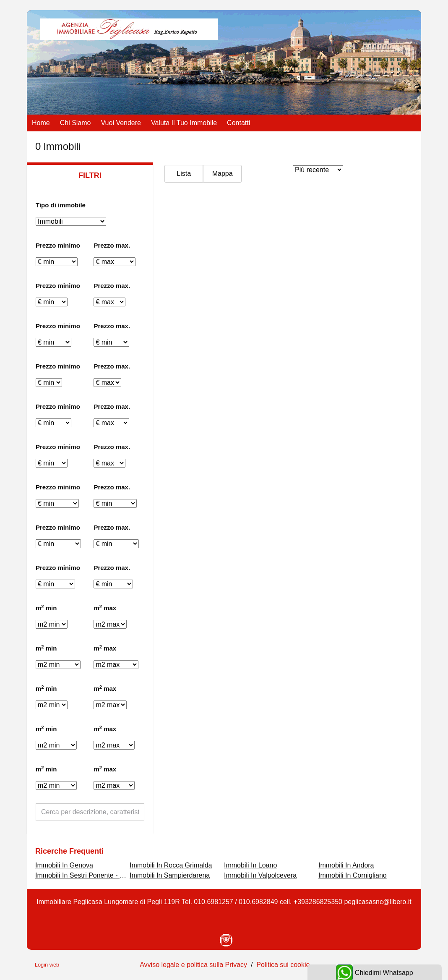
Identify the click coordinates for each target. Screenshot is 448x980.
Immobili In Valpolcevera (260, 875)
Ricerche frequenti (69, 851)
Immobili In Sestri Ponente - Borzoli (88, 875)
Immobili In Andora (346, 865)
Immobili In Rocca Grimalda (171, 865)
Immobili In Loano (250, 865)
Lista (184, 174)
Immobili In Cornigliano (353, 875)
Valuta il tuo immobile (184, 123)
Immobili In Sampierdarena (170, 875)
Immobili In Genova (64, 865)
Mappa (223, 174)
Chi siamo (76, 123)
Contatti (238, 123)
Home (41, 123)
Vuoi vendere (121, 123)
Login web (47, 965)
